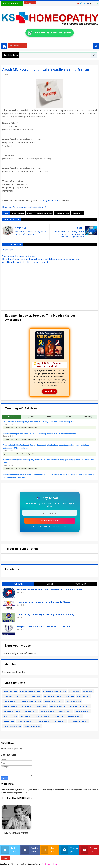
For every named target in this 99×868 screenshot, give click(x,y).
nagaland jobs (82, 711)
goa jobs (70, 696)
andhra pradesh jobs (30, 691)
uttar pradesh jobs (78, 721)
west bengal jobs (32, 726)
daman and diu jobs (53, 696)
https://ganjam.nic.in (49, 200)
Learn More (49, 391)
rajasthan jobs (75, 716)
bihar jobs (88, 691)
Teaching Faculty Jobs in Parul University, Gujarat (44, 602)
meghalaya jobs (48, 711)
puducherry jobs (42, 716)
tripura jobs (60, 721)
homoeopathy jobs (44, 213)
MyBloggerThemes (51, 864)
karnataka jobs (11, 706)
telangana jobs (43, 721)
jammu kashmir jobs (54, 701)
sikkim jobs (9, 721)
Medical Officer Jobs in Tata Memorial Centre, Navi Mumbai (50, 590)
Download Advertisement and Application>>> (24, 207)
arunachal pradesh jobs (55, 691)
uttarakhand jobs (12, 726)
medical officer (62, 213)
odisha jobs (77, 213)
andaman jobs (10, 691)
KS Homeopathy (18, 864)
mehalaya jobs (65, 711)
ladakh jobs (41, 706)
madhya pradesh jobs (80, 706)
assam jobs (74, 691)
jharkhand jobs (74, 701)
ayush (30, 213)
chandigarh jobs (11, 696)
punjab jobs (59, 716)
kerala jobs (27, 706)
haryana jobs (10, 701)
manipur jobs (31, 711)
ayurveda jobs (18, 213)
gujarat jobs (83, 696)
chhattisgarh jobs (32, 696)
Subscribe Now (50, 521)
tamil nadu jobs (25, 721)
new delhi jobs (10, 716)
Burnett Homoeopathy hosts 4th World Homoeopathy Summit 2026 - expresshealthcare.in (39, 433)
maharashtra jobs (12, 711)
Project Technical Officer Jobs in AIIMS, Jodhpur (44, 627)
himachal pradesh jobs (30, 701)
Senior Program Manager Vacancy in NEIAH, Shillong (46, 614)
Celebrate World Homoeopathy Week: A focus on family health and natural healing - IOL (38, 422)
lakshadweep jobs (58, 706)
